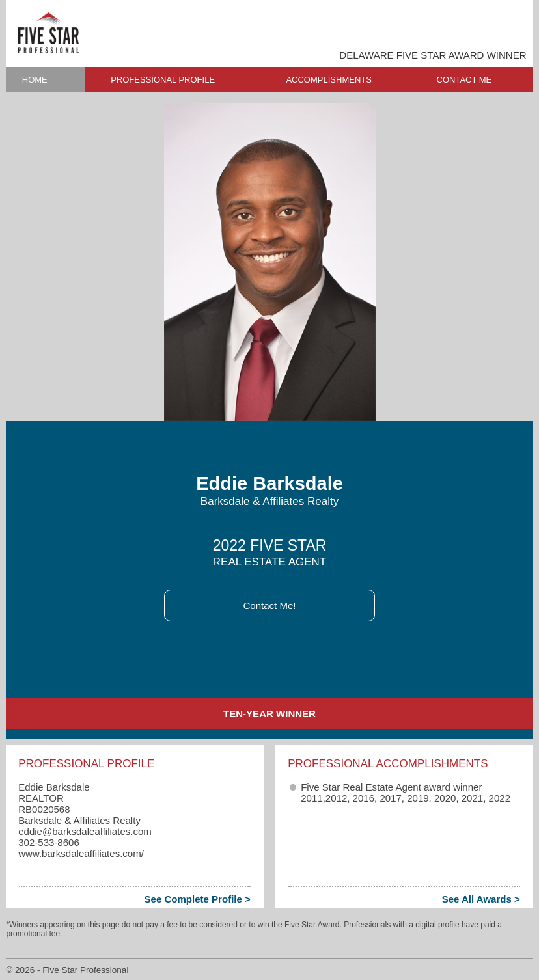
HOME (35, 80)
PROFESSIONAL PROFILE (163, 80)
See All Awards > (481, 899)
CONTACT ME (464, 80)
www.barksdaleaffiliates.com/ (81, 853)
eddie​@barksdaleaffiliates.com (85, 831)
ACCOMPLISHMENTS (328, 80)
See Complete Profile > (198, 899)
